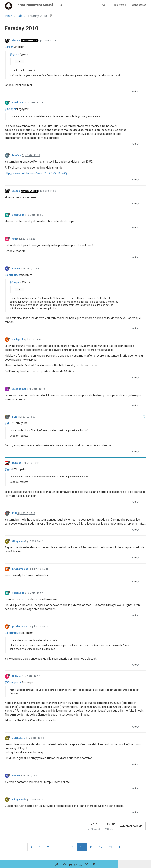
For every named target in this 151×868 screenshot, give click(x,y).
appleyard (17, 340)
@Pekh (9, 47)
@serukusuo (12, 275)
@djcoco (15, 54)
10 (82, 847)
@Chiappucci (13, 682)
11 (91, 847)
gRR (14, 239)
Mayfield (17, 155)
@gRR (9, 423)
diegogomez (19, 389)
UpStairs (17, 676)
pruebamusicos (21, 569)
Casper (16, 269)
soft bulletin (19, 738)
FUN (15, 417)
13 (110, 847)
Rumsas (17, 463)
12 (101, 847)
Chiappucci (18, 541)
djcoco (16, 41)
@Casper (10, 109)
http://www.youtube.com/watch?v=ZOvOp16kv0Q (36, 173)
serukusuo (18, 103)
